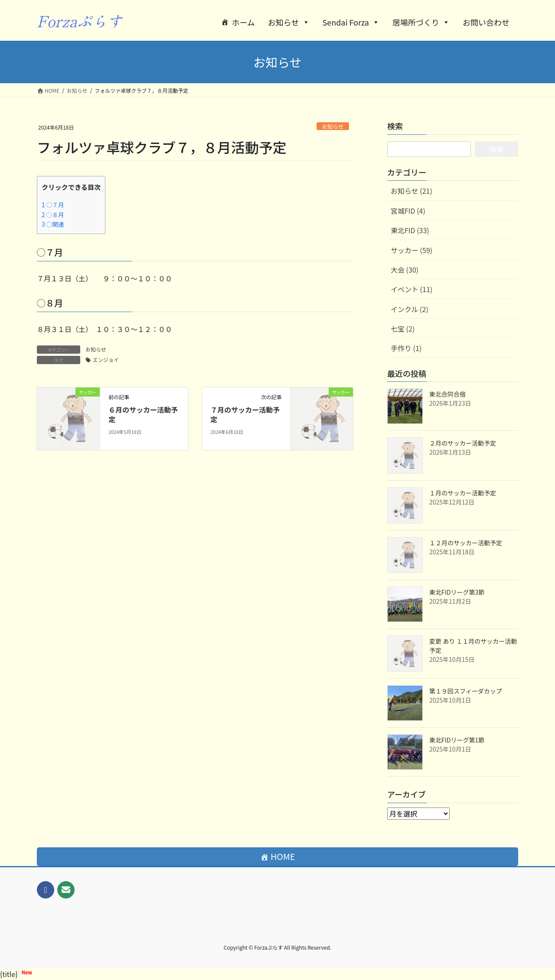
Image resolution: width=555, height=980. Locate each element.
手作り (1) (406, 348)
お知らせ (289, 22)
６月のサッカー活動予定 (143, 414)
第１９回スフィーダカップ (466, 691)
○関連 (53, 224)
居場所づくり (421, 22)
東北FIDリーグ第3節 (457, 592)
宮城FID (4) (408, 211)
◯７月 (53, 205)
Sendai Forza (351, 22)
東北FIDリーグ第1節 (457, 740)
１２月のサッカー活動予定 (466, 543)
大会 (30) (405, 270)
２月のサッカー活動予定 (463, 443)
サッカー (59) (411, 250)
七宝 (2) (403, 329)
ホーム (243, 22)
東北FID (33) (410, 230)
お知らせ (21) (411, 191)
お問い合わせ (486, 22)
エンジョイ (106, 360)
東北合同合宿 (447, 394)
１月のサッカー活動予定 (463, 493)
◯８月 (53, 215)
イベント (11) (411, 289)
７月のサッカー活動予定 (245, 414)
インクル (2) (410, 309)
